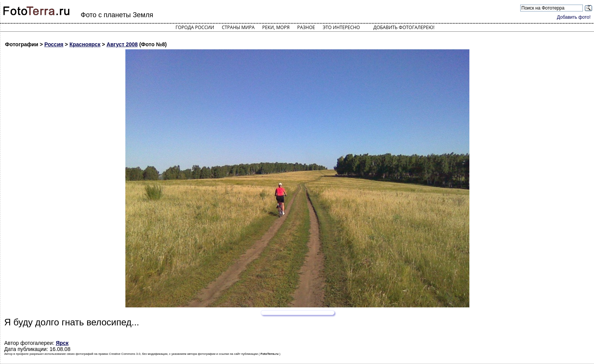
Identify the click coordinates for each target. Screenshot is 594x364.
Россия (54, 44)
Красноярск (85, 44)
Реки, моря (276, 27)
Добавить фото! (574, 17)
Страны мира (238, 27)
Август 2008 (122, 44)
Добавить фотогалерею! (404, 27)
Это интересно (341, 27)
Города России (195, 27)
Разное (306, 27)
